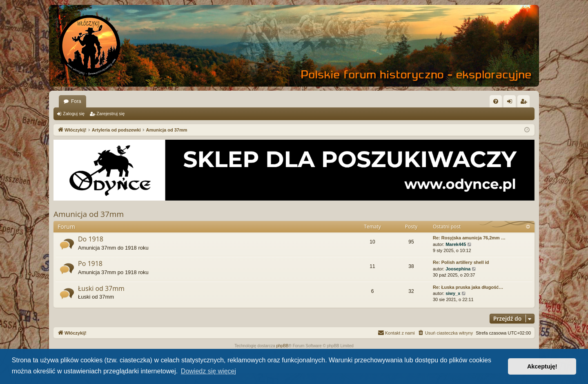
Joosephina (458, 269)
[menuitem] (496, 101)
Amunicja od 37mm (89, 214)
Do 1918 (91, 239)
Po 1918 (90, 263)
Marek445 (456, 244)
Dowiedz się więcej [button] (208, 371)
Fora (76, 101)
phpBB (283, 346)
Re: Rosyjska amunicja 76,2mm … (469, 238)
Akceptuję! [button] (542, 366)
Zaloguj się (74, 114)
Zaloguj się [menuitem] (511, 103)
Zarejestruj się (110, 114)
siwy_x (453, 293)
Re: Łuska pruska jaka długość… (468, 287)
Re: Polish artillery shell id (461, 262)
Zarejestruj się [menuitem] (525, 103)
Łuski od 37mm (101, 288)
